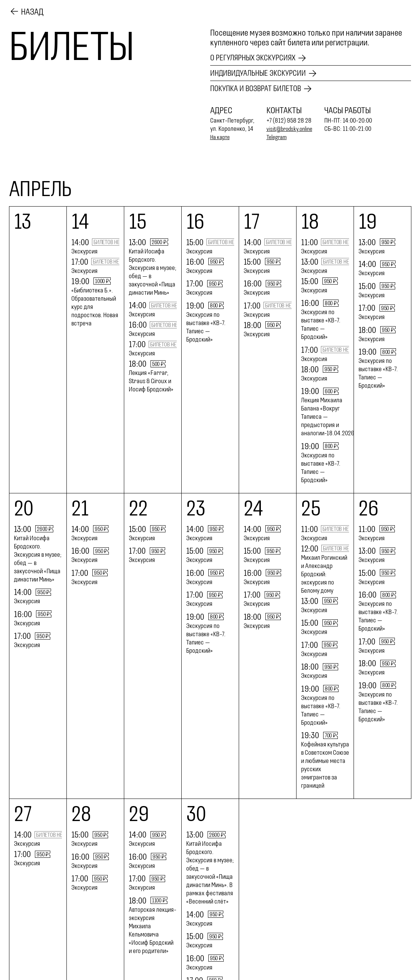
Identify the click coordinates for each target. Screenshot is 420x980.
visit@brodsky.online (291, 129)
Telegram (278, 137)
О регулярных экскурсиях (257, 57)
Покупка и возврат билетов (260, 89)
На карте (221, 137)
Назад (32, 11)
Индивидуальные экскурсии (263, 73)
